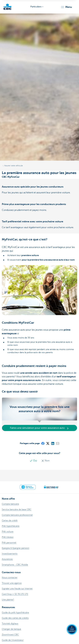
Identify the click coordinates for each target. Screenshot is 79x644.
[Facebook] (43, 443)
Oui (34, 461)
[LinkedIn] (53, 443)
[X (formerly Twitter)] (48, 443)
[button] (66, 7)
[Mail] (57, 443)
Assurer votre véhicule (14, 166)
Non (45, 461)
